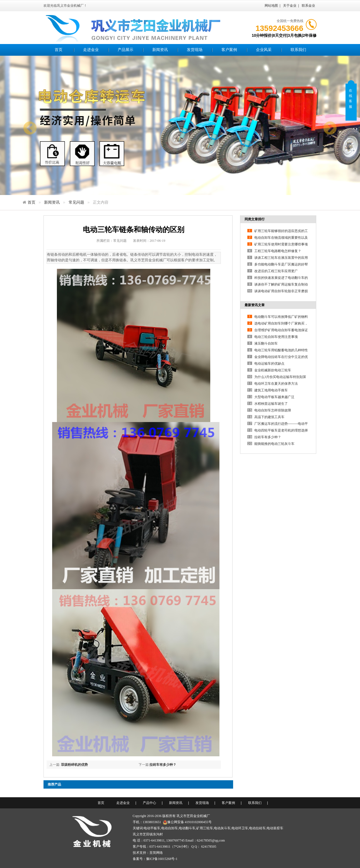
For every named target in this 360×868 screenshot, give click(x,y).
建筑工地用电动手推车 (271, 390)
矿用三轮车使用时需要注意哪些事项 (281, 244)
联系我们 (298, 50)
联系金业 (308, 6)
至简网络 (156, 853)
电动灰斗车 (222, 828)
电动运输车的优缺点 (269, 364)
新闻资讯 (160, 50)
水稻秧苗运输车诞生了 (271, 404)
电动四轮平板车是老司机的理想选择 (281, 430)
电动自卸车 (170, 828)
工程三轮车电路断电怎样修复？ (278, 251)
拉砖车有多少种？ (163, 765)
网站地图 (271, 6)
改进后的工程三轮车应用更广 (276, 271)
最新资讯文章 (255, 305)
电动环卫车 (240, 828)
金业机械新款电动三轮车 (273, 370)
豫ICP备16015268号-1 (162, 859)
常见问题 (76, 202)
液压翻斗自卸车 (266, 343)
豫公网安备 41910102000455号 (187, 822)
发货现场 (195, 50)
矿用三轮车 (205, 828)
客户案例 (229, 50)
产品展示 (125, 50)
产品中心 (149, 803)
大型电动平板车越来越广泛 (274, 397)
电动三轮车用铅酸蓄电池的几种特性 (281, 350)
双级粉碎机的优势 (74, 765)
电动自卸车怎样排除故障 (273, 410)
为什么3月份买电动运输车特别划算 (280, 377)
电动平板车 (152, 828)
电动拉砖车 (257, 828)
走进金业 (91, 50)
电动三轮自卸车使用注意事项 (276, 337)
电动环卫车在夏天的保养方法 (276, 384)
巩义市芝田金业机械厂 (193, 816)
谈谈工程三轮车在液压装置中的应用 (281, 258)
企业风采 (264, 50)
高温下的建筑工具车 (269, 417)
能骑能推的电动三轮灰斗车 (274, 444)
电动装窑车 (275, 828)
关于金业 (290, 6)
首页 (59, 50)
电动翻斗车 (187, 828)
